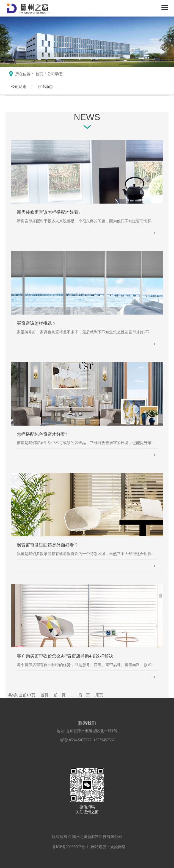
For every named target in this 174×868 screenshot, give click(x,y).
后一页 (84, 695)
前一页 (60, 695)
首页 (45, 695)
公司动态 (55, 74)
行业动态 (45, 87)
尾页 (99, 695)
